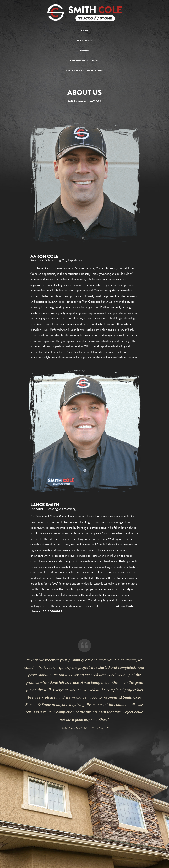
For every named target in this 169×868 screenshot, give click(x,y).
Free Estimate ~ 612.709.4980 (85, 61)
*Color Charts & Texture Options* (85, 71)
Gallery (85, 51)
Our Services (84, 41)
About (84, 31)
